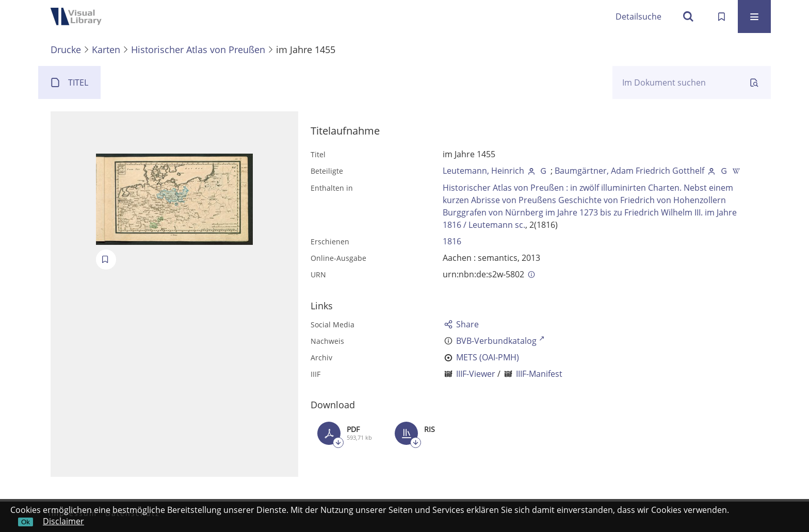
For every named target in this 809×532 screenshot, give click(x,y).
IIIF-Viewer (476, 374)
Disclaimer (63, 521)
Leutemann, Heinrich (483, 171)
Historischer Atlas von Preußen (198, 49)
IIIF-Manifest (539, 374)
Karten (106, 49)
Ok (26, 522)
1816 (452, 241)
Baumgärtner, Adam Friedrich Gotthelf (629, 171)
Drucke (66, 49)
